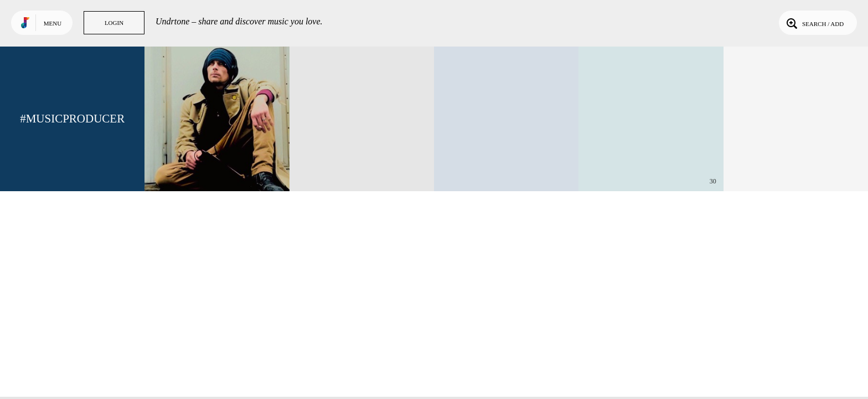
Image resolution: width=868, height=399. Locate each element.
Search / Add (814, 23)
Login (114, 23)
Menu (53, 23)
